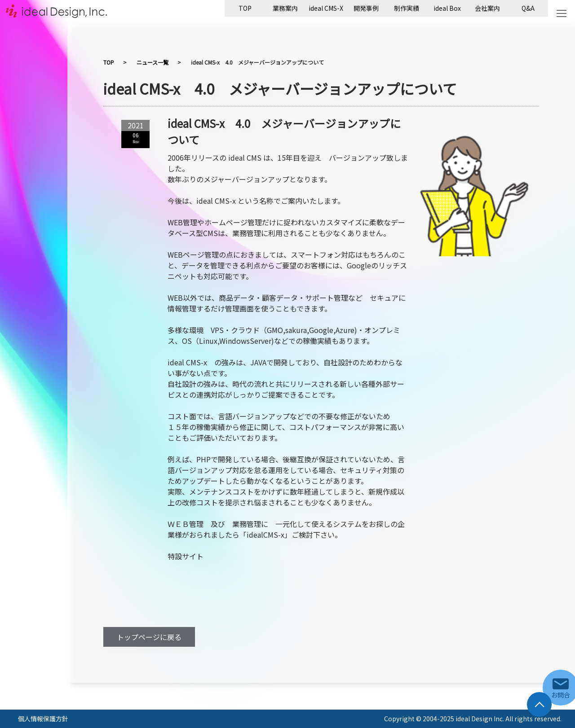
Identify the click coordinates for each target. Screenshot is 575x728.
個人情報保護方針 (43, 719)
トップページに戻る (149, 637)
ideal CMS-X (326, 8)
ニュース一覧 (153, 62)
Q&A (528, 8)
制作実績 (407, 8)
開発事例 (366, 8)
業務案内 (285, 8)
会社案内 (487, 8)
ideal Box (447, 8)
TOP (245, 8)
